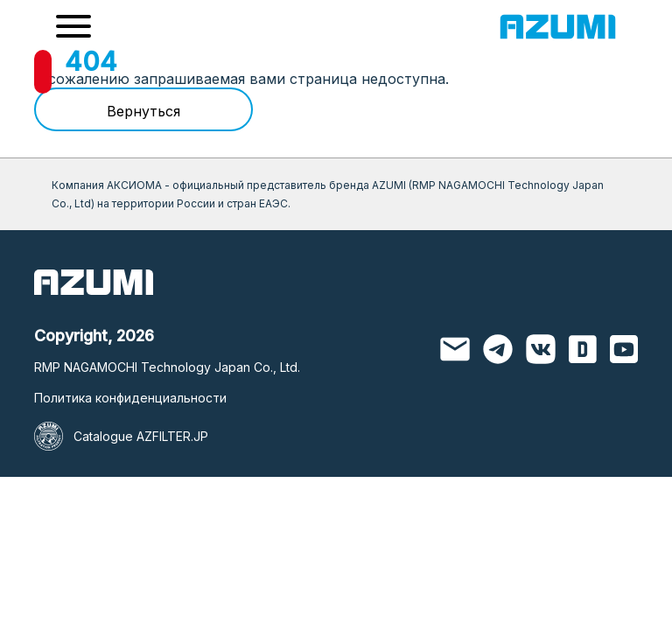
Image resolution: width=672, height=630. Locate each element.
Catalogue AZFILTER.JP (141, 436)
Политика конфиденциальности (130, 398)
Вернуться (143, 111)
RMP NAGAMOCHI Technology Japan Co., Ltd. (167, 367)
